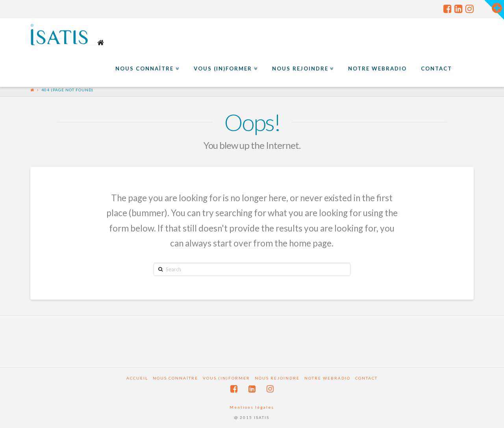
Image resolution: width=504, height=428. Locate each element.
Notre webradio (327, 378)
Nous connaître (175, 378)
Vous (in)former (226, 378)
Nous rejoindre (277, 378)
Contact (366, 378)
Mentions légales (252, 407)
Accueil (137, 378)
